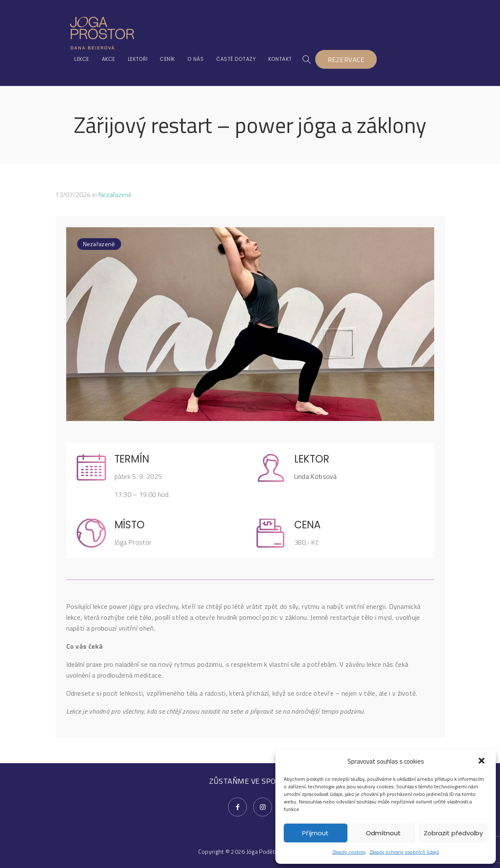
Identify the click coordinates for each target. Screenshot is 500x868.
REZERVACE (346, 60)
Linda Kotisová (316, 476)
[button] (482, 761)
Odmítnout (383, 833)
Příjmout (315, 833)
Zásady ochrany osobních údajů (404, 852)
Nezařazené (115, 195)
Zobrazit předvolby (453, 833)
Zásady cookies (349, 852)
